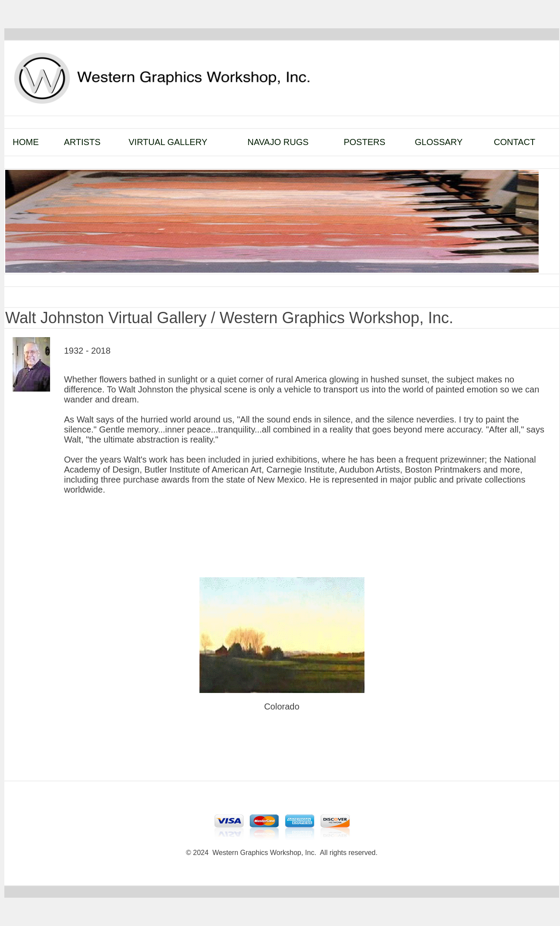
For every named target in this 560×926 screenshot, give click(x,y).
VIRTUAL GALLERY (168, 142)
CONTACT (514, 142)
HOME (26, 142)
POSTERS (364, 142)
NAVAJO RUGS (278, 142)
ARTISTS (82, 142)
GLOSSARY (439, 142)
